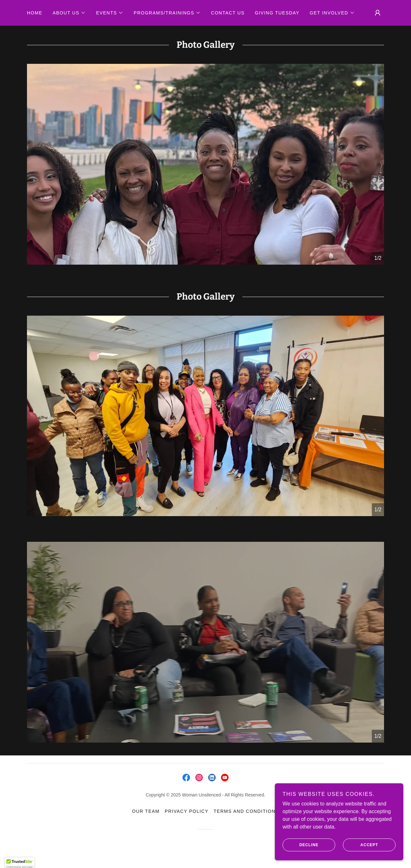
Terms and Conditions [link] (246, 811)
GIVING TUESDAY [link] (277, 13)
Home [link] (35, 13)
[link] (186, 778)
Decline (301, 845)
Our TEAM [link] (146, 811)
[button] (69, 13)
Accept (361, 845)
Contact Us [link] (228, 13)
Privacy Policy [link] (187, 811)
